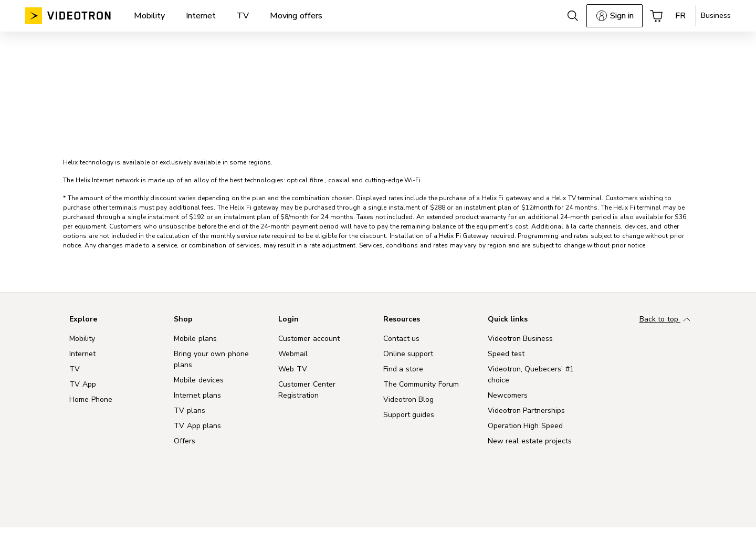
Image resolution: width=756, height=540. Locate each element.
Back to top (666, 320)
